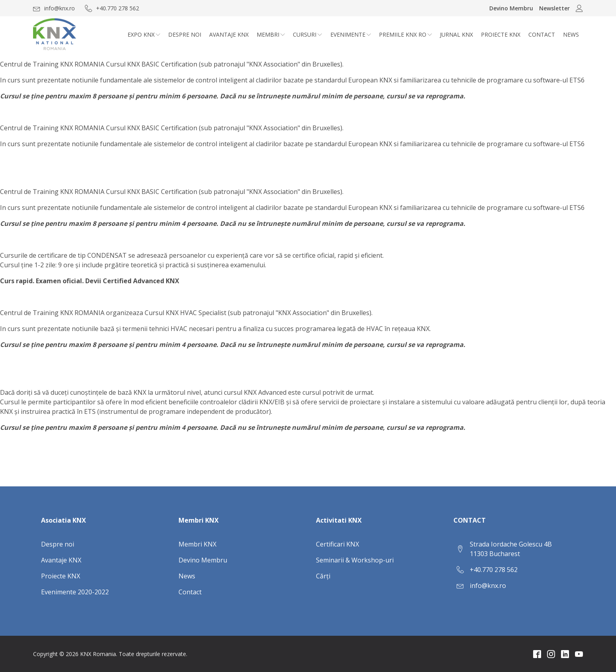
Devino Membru (511, 8)
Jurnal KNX (456, 34)
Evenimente (351, 34)
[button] (54, 8)
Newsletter (554, 8)
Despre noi (185, 34)
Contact (542, 34)
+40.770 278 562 (494, 570)
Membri (271, 34)
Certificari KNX (337, 544)
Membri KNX (197, 544)
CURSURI (307, 34)
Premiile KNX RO (405, 34)
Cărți (323, 576)
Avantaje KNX (229, 34)
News (571, 34)
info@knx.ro (488, 586)
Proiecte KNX (501, 34)
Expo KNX (144, 34)
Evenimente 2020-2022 (75, 592)
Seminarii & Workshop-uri (355, 560)
